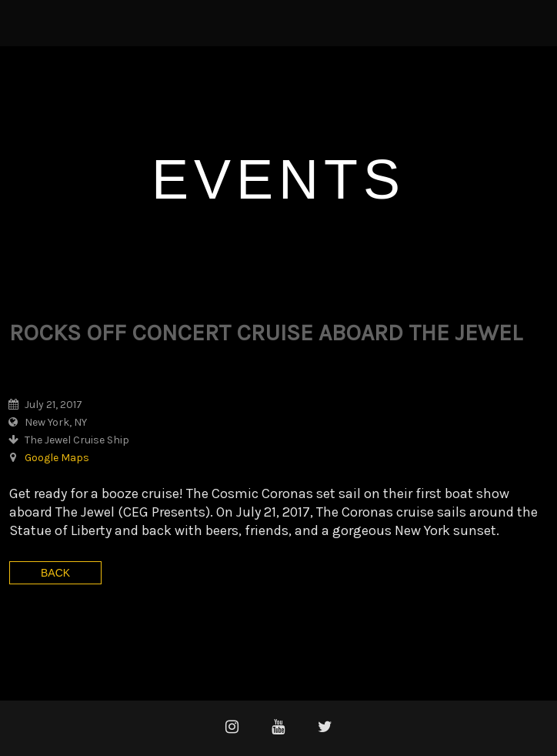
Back (55, 573)
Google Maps (57, 458)
